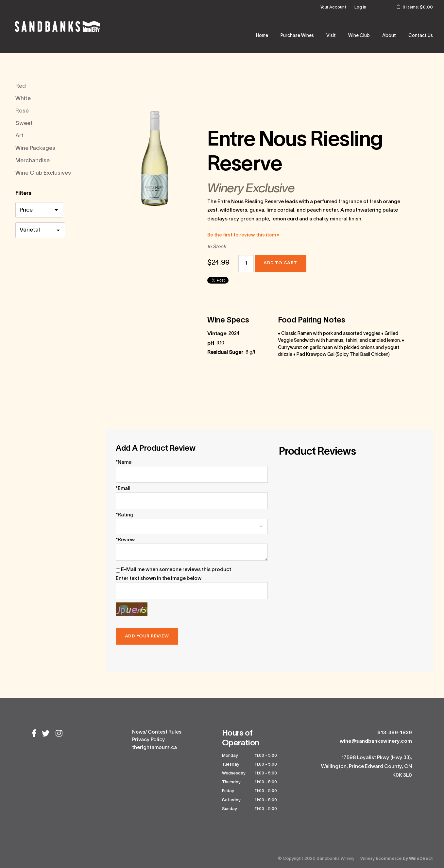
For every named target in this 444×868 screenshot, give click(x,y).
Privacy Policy (149, 740)
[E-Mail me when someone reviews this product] (118, 571)
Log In (360, 8)
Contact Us (421, 36)
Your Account (333, 8)
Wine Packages (35, 148)
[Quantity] (246, 264)
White (23, 99)
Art (19, 136)
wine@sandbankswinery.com (376, 741)
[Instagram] (59, 734)
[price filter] (39, 211)
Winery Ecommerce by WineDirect (397, 859)
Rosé (22, 111)
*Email (123, 489)
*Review (125, 540)
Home (262, 36)
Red (21, 86)
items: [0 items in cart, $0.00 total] (410, 8)
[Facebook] (34, 734)
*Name (124, 462)
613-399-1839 (395, 733)
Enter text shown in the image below (159, 579)
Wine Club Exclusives (43, 173)
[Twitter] (46, 734)
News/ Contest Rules (157, 732)
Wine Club (359, 36)
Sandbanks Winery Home (57, 26)
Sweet (24, 123)
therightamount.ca (154, 748)
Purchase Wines (297, 36)
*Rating (125, 515)
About (389, 36)
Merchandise (33, 161)
